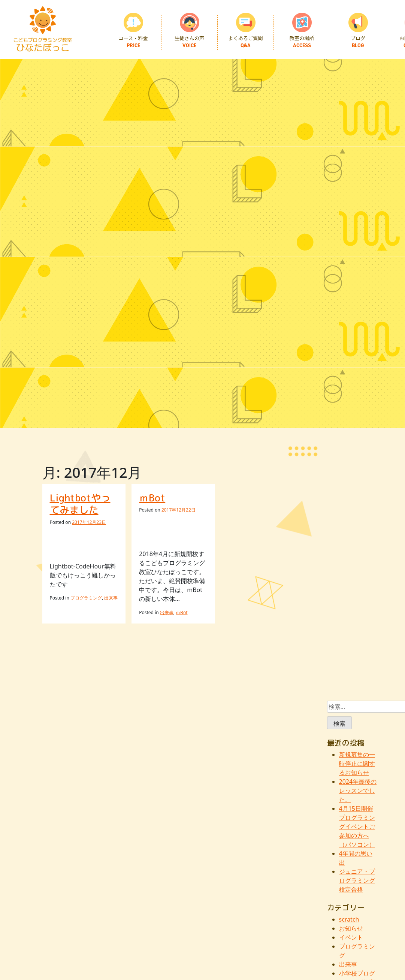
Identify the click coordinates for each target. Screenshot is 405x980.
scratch (349, 919)
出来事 (111, 598)
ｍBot (152, 498)
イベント (351, 937)
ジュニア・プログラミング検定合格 (357, 880)
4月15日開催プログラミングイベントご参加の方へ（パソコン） (357, 826)
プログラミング (86, 598)
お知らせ (351, 928)
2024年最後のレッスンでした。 (358, 791)
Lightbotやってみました (80, 504)
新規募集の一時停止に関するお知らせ (357, 764)
